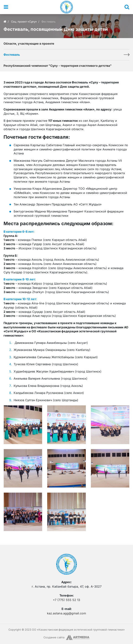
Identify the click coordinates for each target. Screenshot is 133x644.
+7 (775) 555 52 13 (66, 600)
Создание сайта (54, 637)
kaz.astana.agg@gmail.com (66, 613)
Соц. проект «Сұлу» (24, 22)
